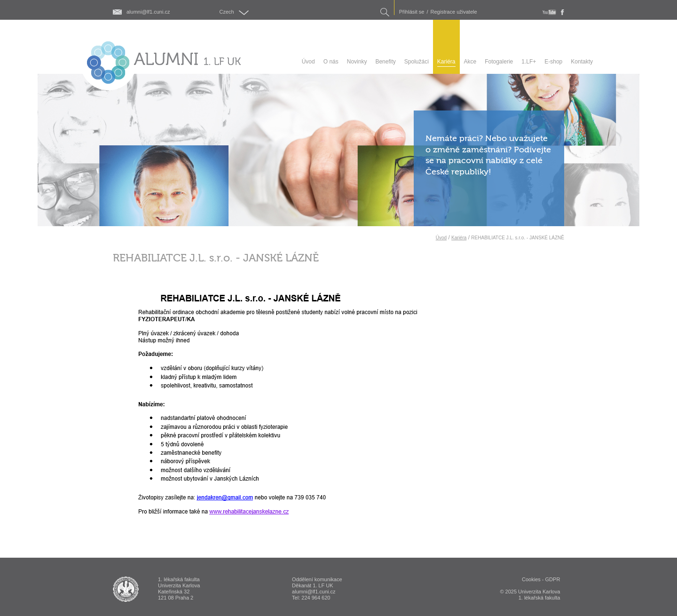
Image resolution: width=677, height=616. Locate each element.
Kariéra (459, 238)
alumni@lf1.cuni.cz (148, 12)
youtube (549, 12)
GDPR (553, 579)
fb (563, 12)
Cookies (531, 579)
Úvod (441, 238)
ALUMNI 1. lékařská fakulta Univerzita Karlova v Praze (126, 589)
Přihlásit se (412, 12)
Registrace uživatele (454, 12)
